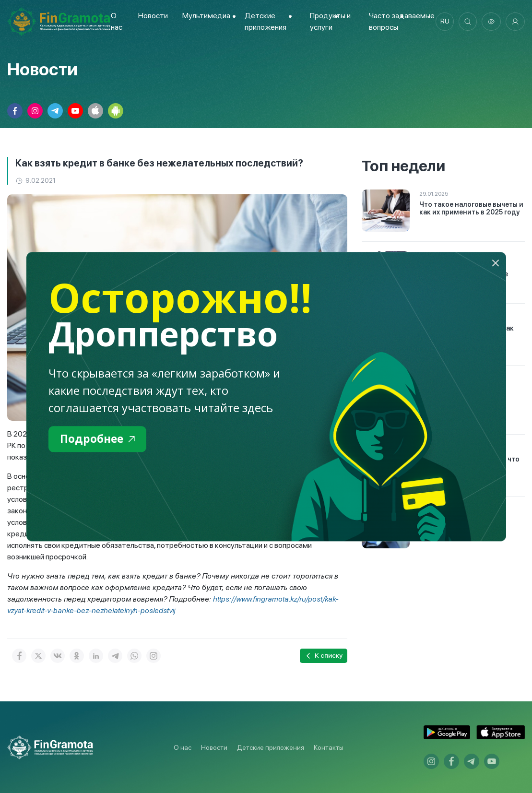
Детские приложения (271, 747)
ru (443, 22)
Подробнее (99, 439)
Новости (153, 16)
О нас (183, 747)
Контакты (329, 747)
